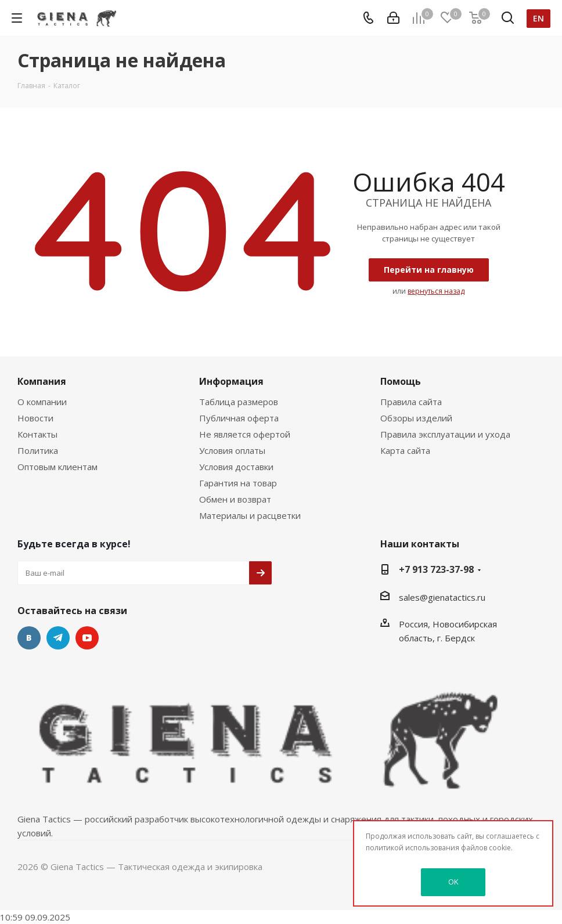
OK (453, 882)
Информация (231, 381)
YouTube (87, 638)
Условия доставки (236, 467)
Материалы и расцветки (250, 515)
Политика (38, 450)
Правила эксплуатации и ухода (445, 434)
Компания (42, 381)
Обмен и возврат (235, 499)
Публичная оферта (239, 418)
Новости (35, 418)
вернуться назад (436, 291)
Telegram (58, 638)
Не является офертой (245, 434)
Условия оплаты (232, 450)
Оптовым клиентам (57, 467)
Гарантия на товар (238, 483)
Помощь (401, 381)
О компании (42, 402)
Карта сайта (405, 450)
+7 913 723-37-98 (436, 569)
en (538, 18)
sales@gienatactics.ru (442, 597)
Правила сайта (411, 402)
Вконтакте (29, 638)
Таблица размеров (239, 402)
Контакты (37, 434)
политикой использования (413, 848)
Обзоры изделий (416, 418)
